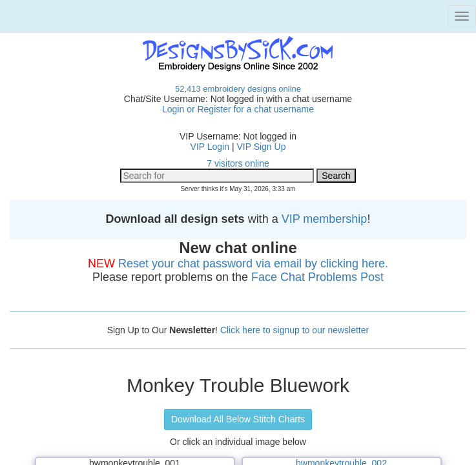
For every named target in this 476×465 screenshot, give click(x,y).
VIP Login (210, 147)
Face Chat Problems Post (317, 277)
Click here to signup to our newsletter (295, 330)
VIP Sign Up (261, 147)
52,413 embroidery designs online (238, 89)
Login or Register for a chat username (238, 109)
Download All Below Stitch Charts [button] (238, 419)
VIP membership (325, 219)
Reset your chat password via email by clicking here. (253, 263)
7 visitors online (238, 163)
